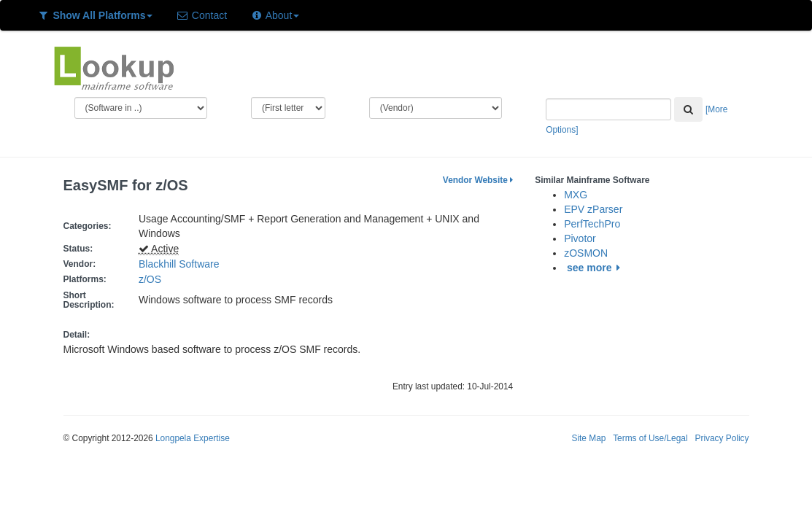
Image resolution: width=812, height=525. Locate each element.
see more (596, 268)
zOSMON (586, 253)
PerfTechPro (592, 224)
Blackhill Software (179, 264)
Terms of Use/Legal (650, 438)
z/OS (153, 279)
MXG (576, 195)
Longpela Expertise (193, 438)
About (275, 15)
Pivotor (580, 238)
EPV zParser (593, 209)
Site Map (588, 438)
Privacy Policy (722, 438)
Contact (201, 15)
